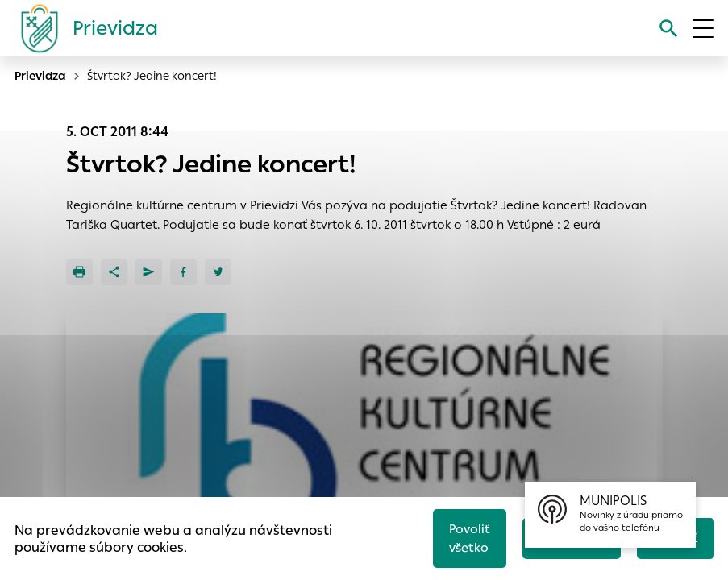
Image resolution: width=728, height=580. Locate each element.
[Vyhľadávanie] (669, 29)
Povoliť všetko (470, 538)
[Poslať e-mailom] (149, 272)
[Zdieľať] (114, 272)
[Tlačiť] (79, 272)
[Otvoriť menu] (703, 29)
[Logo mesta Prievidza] (83, 28)
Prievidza (40, 76)
